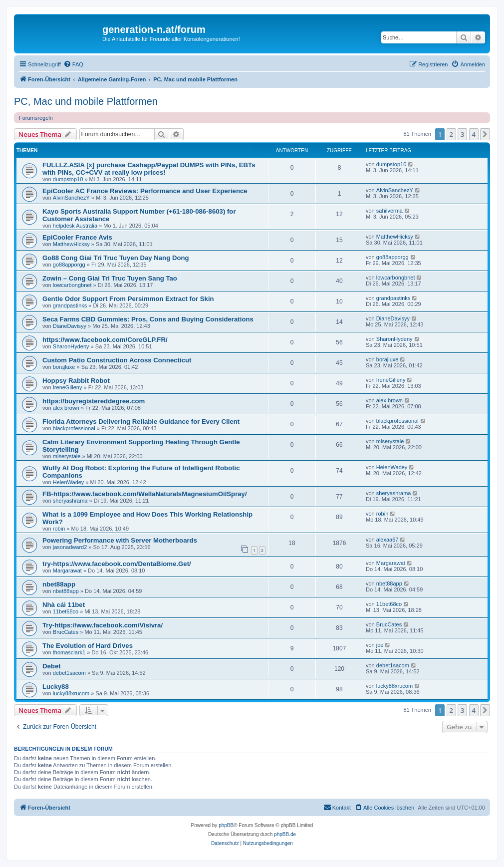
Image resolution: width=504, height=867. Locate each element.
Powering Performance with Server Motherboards (120, 540)
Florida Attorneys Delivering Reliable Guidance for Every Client (141, 422)
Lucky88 (56, 687)
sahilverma (389, 211)
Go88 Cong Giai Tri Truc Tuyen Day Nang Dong (116, 258)
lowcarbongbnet (72, 285)
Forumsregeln (36, 118)
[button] (485, 134)
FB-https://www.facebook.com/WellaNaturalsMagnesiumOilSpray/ (145, 494)
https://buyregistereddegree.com (94, 401)
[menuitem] (73, 64)
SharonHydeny (71, 346)
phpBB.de (285, 834)
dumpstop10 (68, 179)
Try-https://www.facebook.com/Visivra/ (103, 625)
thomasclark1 (69, 652)
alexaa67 (387, 540)
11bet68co (66, 611)
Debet (52, 666)
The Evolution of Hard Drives (88, 646)
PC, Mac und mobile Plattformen (86, 101)
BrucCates (66, 632)
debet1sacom (69, 673)
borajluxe (64, 367)
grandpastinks (70, 305)
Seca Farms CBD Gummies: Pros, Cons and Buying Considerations (148, 319)
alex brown (66, 408)
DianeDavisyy (70, 326)
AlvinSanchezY (71, 198)
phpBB (226, 825)
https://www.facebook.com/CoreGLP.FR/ (105, 340)
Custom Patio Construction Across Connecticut (117, 360)
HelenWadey (69, 482)
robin (59, 529)
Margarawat (67, 571)
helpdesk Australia (75, 226)
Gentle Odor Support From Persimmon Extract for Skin (128, 299)
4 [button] (474, 134)
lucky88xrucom (71, 693)
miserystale (67, 456)
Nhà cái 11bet (64, 605)
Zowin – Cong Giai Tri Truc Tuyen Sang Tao (110, 278)
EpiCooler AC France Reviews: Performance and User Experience (145, 191)
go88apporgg (69, 265)
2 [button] (451, 134)
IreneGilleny (68, 387)
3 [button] (462, 134)
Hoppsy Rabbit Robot (76, 381)
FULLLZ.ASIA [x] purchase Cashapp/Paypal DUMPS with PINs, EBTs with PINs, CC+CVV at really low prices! (149, 169)
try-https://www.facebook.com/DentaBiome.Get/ (117, 564)
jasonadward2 (70, 547)
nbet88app (59, 584)
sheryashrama (70, 501)
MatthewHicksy (71, 244)
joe (380, 645)
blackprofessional (74, 428)
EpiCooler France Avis (77, 237)
